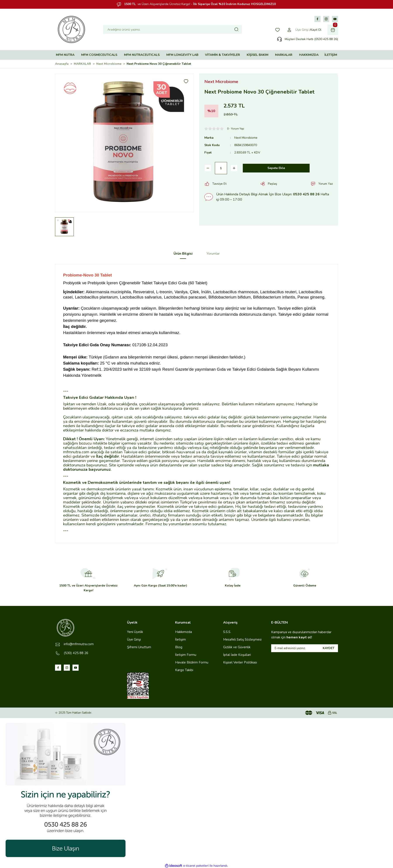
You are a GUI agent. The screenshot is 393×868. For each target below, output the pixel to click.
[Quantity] (221, 168)
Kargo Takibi (184, 670)
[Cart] (333, 30)
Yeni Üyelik (135, 632)
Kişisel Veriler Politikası (240, 662)
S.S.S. (227, 632)
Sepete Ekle (276, 168)
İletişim (180, 639)
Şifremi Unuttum (139, 647)
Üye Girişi (134, 639)
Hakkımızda (184, 632)
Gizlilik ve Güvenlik (237, 647)
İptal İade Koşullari (237, 655)
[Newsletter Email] (305, 648)
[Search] (172, 29)
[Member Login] (289, 30)
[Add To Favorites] (186, 81)
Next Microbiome (246, 138)
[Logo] (71, 29)
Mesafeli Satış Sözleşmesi (242, 639)
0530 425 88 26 (306, 194)
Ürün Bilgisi (183, 254)
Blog (179, 647)
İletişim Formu (186, 655)
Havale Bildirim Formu (192, 662)
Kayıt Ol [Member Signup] (316, 30)
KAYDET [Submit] (329, 648)
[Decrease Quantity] (208, 168)
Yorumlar (213, 254)
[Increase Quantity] (234, 168)
